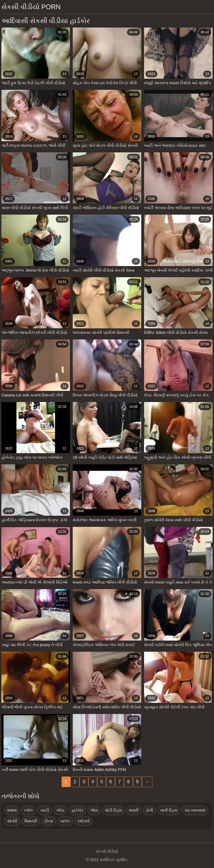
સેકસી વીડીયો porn (31, 7)
